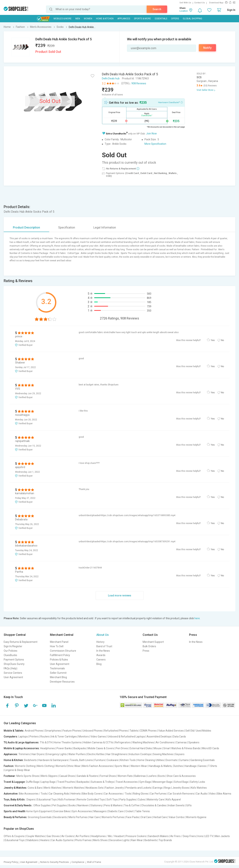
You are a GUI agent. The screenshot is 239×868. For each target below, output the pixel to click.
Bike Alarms (224, 794)
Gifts (189, 805)
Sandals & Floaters (87, 776)
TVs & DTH (46, 742)
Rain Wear (137, 840)
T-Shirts (213, 766)
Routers (45, 737)
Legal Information (105, 227)
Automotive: (11, 794)
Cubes (142, 800)
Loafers (152, 776)
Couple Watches (36, 836)
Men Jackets (222, 836)
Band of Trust (104, 646)
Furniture (100, 760)
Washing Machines (143, 742)
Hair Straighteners (117, 754)
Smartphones (53, 731)
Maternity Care (156, 800)
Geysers (180, 754)
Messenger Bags (163, 782)
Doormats (171, 760)
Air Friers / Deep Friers (183, 836)
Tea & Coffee (132, 805)
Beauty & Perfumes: (15, 817)
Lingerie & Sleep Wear (17, 770)
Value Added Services (171, 731)
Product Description (26, 227)
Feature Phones (72, 731)
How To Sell (57, 646)
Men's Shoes (100, 840)
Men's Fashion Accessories (97, 766)
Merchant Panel (59, 642)
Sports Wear (122, 766)
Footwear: (10, 776)
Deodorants (60, 817)
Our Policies (11, 651)
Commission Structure (63, 651)
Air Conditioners (165, 742)
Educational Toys (47, 800)
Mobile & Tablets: (14, 731)
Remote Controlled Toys (91, 800)
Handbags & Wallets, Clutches (166, 766)
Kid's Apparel (173, 800)
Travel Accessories (127, 782)
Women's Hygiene (196, 817)
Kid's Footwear (67, 800)
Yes (213, 340)
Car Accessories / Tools (118, 794)
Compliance (78, 862)
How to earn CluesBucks (170, 102)
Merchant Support (153, 642)
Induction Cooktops (140, 754)
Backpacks (80, 748)
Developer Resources (62, 682)
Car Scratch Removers (181, 794)
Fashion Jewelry (114, 788)
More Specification (155, 144)
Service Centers (13, 673)
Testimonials (57, 668)
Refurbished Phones (116, 731)
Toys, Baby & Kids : (15, 800)
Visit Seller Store (205, 90)
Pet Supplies (60, 805)
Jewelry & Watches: (15, 788)
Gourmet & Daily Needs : (18, 805)
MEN (78, 19)
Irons (200, 836)
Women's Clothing (25, 766)
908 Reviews (139, 83)
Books (72, 805)
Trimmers (24, 754)
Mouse (158, 748)
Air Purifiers (83, 836)
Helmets (76, 794)
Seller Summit (58, 673)
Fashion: (9, 766)
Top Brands (165, 840)
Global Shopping (192, 19)
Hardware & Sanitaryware (53, 760)
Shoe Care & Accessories (181, 776)
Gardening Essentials (203, 760)
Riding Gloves (141, 794)
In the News (103, 651)
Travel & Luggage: (15, 782)
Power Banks (64, 748)
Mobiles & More (63, 19)
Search (157, 9)
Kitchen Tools (128, 760)
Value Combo (176, 817)
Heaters (45, 840)
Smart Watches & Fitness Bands (182, 748)
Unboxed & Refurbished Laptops (126, 737)
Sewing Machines (163, 754)
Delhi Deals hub (111, 78)
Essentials (161, 19)
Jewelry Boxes (181, 788)
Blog (99, 664)
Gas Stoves (53, 836)
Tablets (134, 731)
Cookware (113, 760)
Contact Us (199, 3)
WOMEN (88, 19)
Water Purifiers (77, 754)
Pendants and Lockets (138, 788)
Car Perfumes (158, 794)
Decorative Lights (119, 840)
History (100, 642)
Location (184, 11)
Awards (101, 655)
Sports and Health (14, 811)
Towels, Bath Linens (81, 760)
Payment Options (14, 660)
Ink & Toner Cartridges (64, 737)
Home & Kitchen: (14, 760)
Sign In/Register (13, 646)
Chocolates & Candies (154, 805)
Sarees (202, 766)
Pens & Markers (113, 805)
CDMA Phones (148, 731)
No (223, 340)
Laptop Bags (48, 782)
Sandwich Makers (158, 836)
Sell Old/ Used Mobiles (198, 731)
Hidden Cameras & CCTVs (98, 742)
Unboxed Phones (93, 731)
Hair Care (95, 817)
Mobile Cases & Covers (101, 748)
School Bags (181, 782)
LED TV (209, 836)
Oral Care (146, 817)
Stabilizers (32, 840)
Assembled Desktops (159, 737)
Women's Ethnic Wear (68, 766)
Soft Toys (112, 800)
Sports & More (142, 19)
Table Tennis (142, 811)
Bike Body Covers (92, 794)
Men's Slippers (49, 776)
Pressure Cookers (136, 836)
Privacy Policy (11, 862)
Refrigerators (123, 742)
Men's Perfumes (78, 817)
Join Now (151, 133)
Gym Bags (145, 782)
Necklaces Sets (95, 788)
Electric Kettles (96, 754)
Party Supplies (128, 800)
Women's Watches (73, 788)
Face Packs (133, 817)
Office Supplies (42, 805)
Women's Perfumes (113, 817)
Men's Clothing (45, 766)
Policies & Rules (59, 660)
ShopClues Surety (14, 664)
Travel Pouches (66, 782)
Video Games (98, 737)
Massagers (100, 811)
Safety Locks (198, 782)
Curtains (184, 760)
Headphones (48, 748)
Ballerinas (140, 776)
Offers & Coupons (14, 836)
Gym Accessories (82, 811)
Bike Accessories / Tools (33, 794)
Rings (167, 788)
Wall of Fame (94, 862)
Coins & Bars (35, 788)
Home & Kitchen (105, 19)
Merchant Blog (58, 677)
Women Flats (125, 776)
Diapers (31, 800)
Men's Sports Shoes (28, 776)
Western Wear (139, 766)
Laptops (23, 737)
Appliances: (11, 754)
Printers (34, 737)
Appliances (124, 19)
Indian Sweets (176, 805)
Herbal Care (160, 817)
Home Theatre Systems (68, 742)
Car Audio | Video (206, 794)
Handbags (191, 766)
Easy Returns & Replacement (21, 642)
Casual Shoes (67, 776)
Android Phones (34, 731)
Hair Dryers (38, 754)
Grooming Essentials (40, 817)
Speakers (194, 742)
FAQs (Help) (11, 668)
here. (197, 618)
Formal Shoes (108, 776)
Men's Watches (53, 788)
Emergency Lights (56, 754)
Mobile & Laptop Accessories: (22, 748)
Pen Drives (122, 748)
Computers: (11, 737)
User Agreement (13, 677)
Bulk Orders (149, 646)
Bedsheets (30, 760)
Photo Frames (83, 840)
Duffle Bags (33, 782)
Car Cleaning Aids (59, 794)
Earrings (158, 788)
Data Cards (179, 737)
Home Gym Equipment (39, 811)
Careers (101, 660)
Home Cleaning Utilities (151, 760)
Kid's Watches (199, 788)
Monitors (84, 737)
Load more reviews (120, 595)
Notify (207, 48)
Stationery (96, 805)
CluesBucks (10, 655)
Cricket (129, 811)
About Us (103, 635)
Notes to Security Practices (54, 862)
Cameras (181, 742)
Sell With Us (185, 3)
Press (146, 651)
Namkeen (83, 805)
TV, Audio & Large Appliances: (21, 742)
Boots (162, 776)
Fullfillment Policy (60, 655)
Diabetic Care (116, 811)
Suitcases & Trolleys (102, 782)
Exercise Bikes (62, 811)
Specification (67, 227)
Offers (175, 19)
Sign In (231, 10)
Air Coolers (68, 836)
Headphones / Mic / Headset (108, 836)
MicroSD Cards (211, 748)
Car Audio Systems (62, 840)
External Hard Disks (141, 748)
